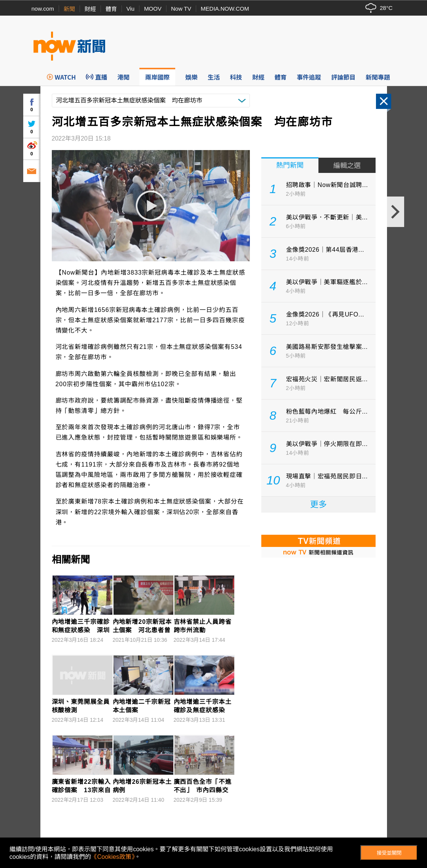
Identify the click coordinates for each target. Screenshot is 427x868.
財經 (90, 9)
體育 (111, 9)
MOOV (153, 9)
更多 (318, 504)
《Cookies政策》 (113, 857)
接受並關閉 (389, 853)
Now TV (181, 9)
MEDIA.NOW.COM (225, 9)
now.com (43, 9)
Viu (130, 9)
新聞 (69, 9)
